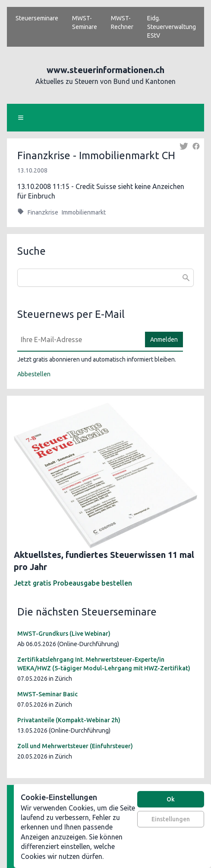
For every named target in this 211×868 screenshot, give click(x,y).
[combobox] (105, 278)
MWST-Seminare (85, 22)
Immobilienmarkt (84, 212)
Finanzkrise (43, 212)
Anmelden (164, 340)
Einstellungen (171, 819)
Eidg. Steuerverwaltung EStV (172, 27)
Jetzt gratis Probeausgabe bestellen (73, 583)
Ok (171, 799)
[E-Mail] (79, 340)
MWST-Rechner (122, 22)
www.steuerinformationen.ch (105, 70)
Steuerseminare (37, 18)
